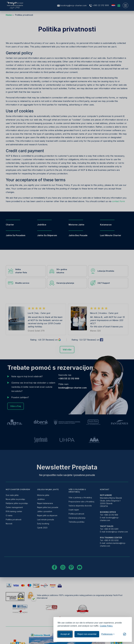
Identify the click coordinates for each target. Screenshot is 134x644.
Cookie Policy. (106, 626)
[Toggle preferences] (108, 634)
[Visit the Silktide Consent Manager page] (125, 634)
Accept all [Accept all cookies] (65, 634)
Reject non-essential (87, 634)
